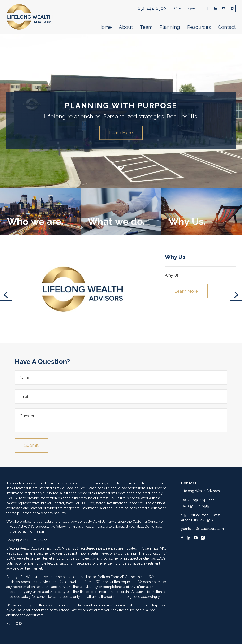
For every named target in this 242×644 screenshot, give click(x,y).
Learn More (121, 133)
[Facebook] (182, 538)
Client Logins (185, 8)
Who (35, 221)
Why (187, 221)
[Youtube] (196, 538)
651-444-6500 (152, 8)
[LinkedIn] (188, 538)
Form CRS (14, 624)
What (116, 221)
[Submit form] (31, 445)
